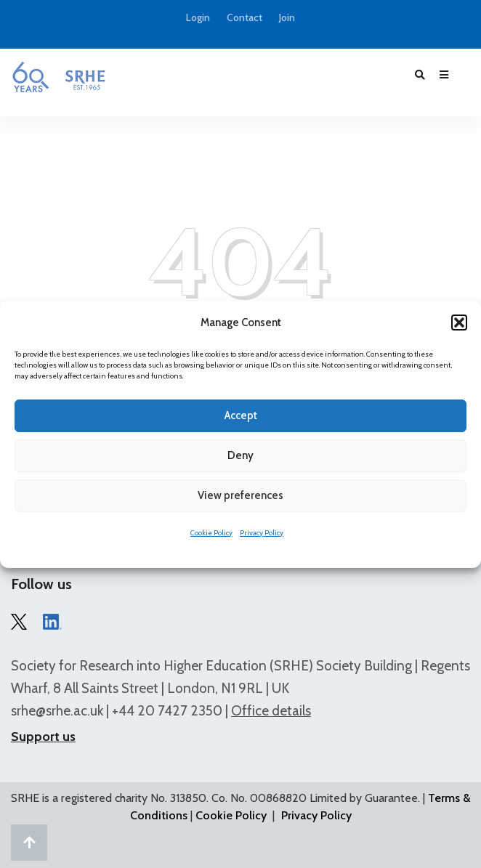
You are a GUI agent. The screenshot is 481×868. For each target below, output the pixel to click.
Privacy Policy (262, 533)
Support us (43, 737)
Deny (240, 455)
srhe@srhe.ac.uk (57, 711)
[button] (459, 323)
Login (198, 18)
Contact (244, 18)
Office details (271, 711)
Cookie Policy (211, 533)
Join (287, 18)
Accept (241, 415)
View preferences (240, 495)
